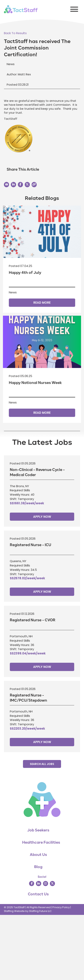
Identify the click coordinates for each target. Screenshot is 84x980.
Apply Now (42, 517)
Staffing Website (14, 911)
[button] (73, 9)
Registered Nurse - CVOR (33, 620)
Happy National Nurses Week (35, 383)
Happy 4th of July (25, 273)
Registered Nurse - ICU (31, 545)
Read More (42, 303)
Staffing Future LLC (40, 911)
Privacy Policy (61, 907)
